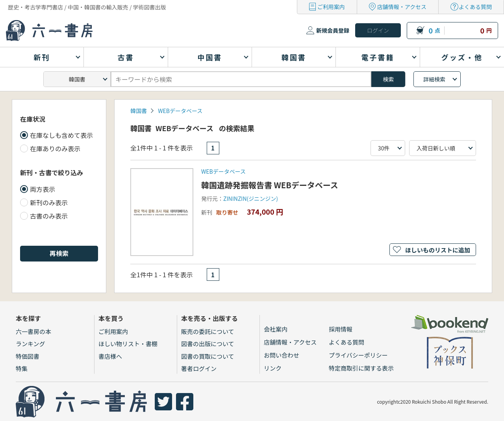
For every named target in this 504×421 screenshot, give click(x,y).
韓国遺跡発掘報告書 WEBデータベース (270, 185)
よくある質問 (475, 7)
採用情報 (341, 329)
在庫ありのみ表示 (55, 148)
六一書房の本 (33, 331)
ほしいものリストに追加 (438, 250)
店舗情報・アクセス (402, 7)
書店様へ (110, 356)
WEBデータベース (180, 111)
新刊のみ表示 (49, 202)
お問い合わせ (282, 355)
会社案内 (276, 329)
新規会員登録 (333, 30)
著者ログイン (199, 368)
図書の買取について (208, 356)
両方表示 (43, 189)
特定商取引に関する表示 (361, 368)
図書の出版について (208, 344)
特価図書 (28, 356)
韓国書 (139, 111)
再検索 (59, 253)
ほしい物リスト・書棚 (128, 344)
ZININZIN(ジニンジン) (251, 198)
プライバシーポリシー (358, 355)
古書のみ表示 (49, 216)
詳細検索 (434, 79)
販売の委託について (208, 331)
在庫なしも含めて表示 (61, 135)
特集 (22, 368)
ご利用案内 (331, 7)
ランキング (31, 344)
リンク (273, 368)
